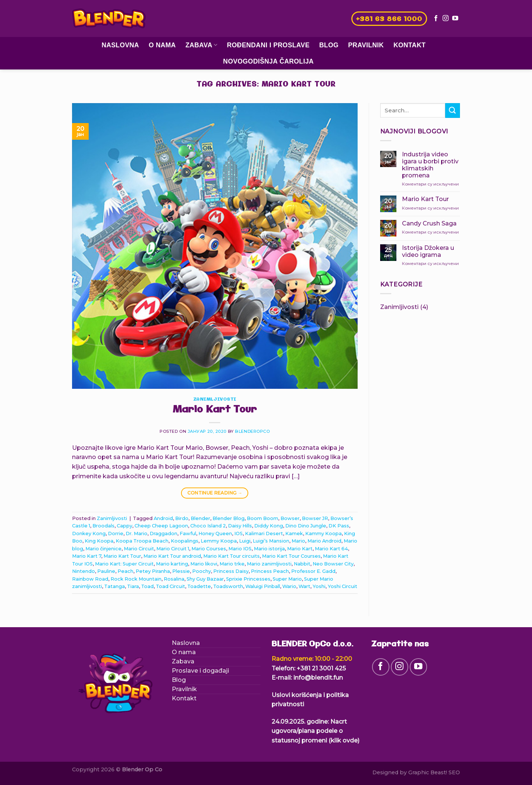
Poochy (202, 571)
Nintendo (83, 571)
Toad (147, 586)
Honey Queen (215, 533)
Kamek (294, 533)
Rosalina (174, 579)
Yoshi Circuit (342, 586)
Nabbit (302, 564)
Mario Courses (209, 549)
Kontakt (410, 45)
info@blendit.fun (318, 678)
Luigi (245, 541)
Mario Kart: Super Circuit (124, 564)
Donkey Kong (89, 533)
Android (163, 518)
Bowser (290, 518)
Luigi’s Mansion (271, 541)
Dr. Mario (137, 533)
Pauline (106, 571)
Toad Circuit (170, 586)
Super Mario (287, 579)
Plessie (181, 571)
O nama (162, 45)
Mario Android (324, 541)
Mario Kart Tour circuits (231, 556)
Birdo (182, 518)
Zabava (201, 45)
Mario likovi (204, 564)
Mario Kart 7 (87, 556)
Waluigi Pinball (263, 586)
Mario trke (232, 564)
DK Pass (339, 526)
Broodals (103, 526)
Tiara (133, 586)
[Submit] (453, 110)
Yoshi (319, 586)
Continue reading (215, 493)
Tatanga (115, 586)
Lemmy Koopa (219, 541)
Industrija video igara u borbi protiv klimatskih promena (430, 165)
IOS (238, 533)
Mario (298, 541)
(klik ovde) (344, 740)
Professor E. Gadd (313, 571)
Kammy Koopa (323, 533)
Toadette (199, 586)
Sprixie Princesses (248, 579)
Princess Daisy (231, 571)
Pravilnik (366, 45)
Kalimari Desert (264, 533)
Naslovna (120, 45)
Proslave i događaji (200, 671)
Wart (304, 586)
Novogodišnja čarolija (268, 61)
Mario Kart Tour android (172, 556)
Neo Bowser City (333, 564)
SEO (454, 772)
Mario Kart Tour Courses (291, 556)
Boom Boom (262, 518)
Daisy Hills (240, 526)
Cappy (125, 526)
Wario (289, 586)
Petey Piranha (153, 571)
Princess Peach (270, 571)
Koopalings (185, 541)
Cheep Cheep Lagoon (161, 526)
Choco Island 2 (208, 526)
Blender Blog (229, 518)
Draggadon (163, 533)
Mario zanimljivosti (269, 564)
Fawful (188, 533)
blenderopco (252, 431)
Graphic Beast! (428, 772)
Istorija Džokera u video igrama (428, 251)
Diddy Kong (269, 526)
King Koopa (99, 541)
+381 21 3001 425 (321, 668)
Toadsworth (228, 586)
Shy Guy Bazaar (205, 579)
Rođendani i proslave (268, 45)
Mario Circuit (139, 549)
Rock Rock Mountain (136, 579)
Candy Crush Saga (429, 223)
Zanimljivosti (215, 400)
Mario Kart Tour (215, 410)
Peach (125, 571)
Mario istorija (269, 549)
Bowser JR (315, 518)
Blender (200, 518)
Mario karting (172, 564)
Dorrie (116, 533)
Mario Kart (300, 549)
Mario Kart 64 (331, 549)
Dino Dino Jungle (306, 526)
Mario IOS (240, 549)
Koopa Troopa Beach (142, 541)
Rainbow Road (90, 579)
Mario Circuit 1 (173, 549)
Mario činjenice (103, 549)
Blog (329, 45)
